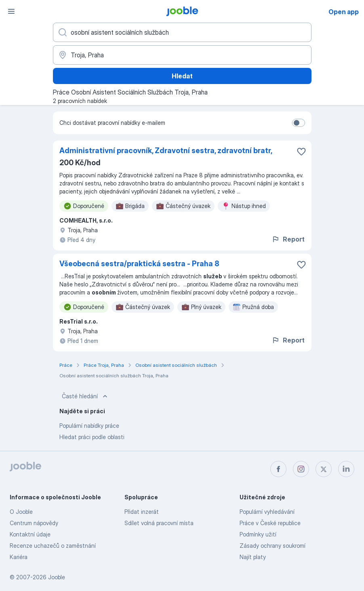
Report (288, 239)
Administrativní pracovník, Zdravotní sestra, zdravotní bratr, (166, 150)
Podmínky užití (258, 534)
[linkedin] (346, 469)
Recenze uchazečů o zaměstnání (53, 546)
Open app (344, 12)
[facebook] (278, 469)
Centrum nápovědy (34, 523)
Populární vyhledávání (267, 512)
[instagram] (301, 469)
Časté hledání (85, 396)
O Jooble (21, 512)
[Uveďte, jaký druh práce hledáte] (182, 32)
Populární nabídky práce (89, 426)
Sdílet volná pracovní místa (159, 523)
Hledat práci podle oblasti (92, 437)
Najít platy (253, 557)
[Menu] (11, 11)
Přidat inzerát (142, 512)
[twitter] (324, 469)
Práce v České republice (270, 523)
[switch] (299, 123)
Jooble (57, 577)
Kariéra (19, 557)
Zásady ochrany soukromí (272, 546)
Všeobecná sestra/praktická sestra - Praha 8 (139, 264)
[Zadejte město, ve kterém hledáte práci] (182, 55)
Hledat (182, 76)
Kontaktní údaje (30, 534)
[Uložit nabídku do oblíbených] (301, 151)
